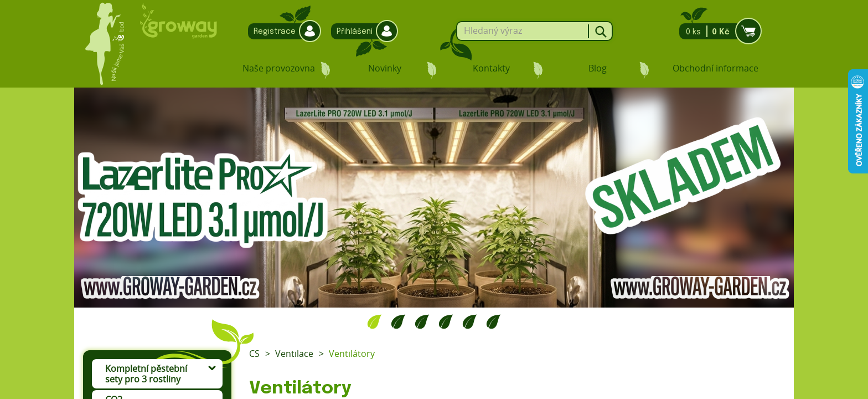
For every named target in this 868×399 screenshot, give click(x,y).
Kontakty (491, 68)
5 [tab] (470, 321)
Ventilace (294, 354)
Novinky (385, 68)
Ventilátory (352, 354)
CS (254, 354)
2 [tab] (398, 321)
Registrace (282, 31)
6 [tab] (494, 321)
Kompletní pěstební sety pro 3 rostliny (146, 374)
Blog (598, 68)
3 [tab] (422, 321)
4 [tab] (446, 321)
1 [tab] (374, 321)
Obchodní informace (715, 68)
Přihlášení (362, 31)
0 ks (717, 31)
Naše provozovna (279, 68)
